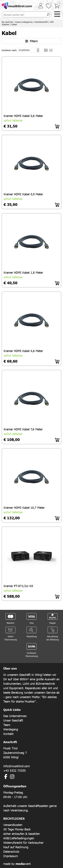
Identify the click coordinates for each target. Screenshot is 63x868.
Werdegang (11, 729)
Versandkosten (13, 825)
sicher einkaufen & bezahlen (22, 834)
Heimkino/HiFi (41, 22)
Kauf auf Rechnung (16, 847)
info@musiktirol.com (17, 766)
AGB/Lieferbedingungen (19, 838)
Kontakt (8, 734)
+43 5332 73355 (15, 770)
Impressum (11, 856)
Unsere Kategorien (24, 22)
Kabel (14, 24)
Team (7, 725)
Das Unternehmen (15, 716)
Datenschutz (11, 851)
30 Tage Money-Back (17, 829)
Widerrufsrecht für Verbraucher (23, 843)
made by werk (17, 864)
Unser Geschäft (13, 720)
